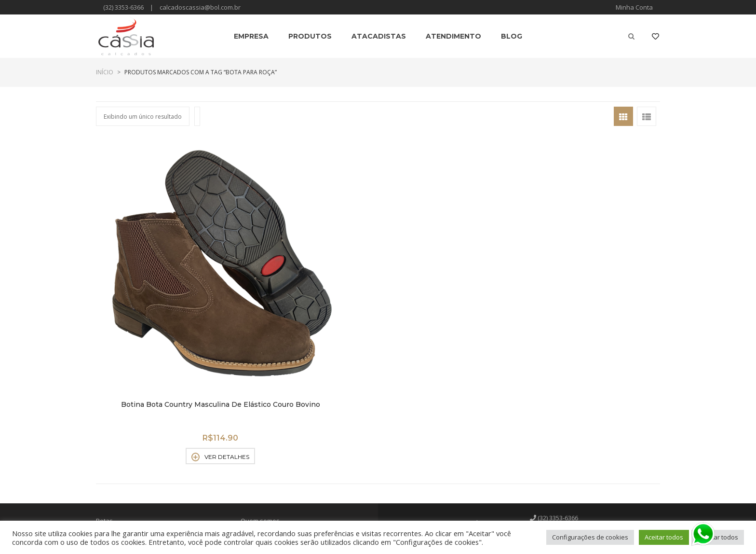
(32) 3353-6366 (123, 7)
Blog (247, 452)
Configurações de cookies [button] (590, 537)
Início (105, 72)
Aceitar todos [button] (664, 537)
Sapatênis (111, 464)
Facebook (557, 437)
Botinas (107, 414)
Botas (104, 402)
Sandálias (111, 452)
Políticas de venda (267, 414)
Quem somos (260, 402)
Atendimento (259, 439)
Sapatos (108, 477)
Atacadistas (258, 427)
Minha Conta (634, 7)
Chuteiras (110, 427)
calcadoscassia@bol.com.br (200, 7)
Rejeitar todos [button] (718, 537)
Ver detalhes (161, 338)
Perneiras (110, 439)
